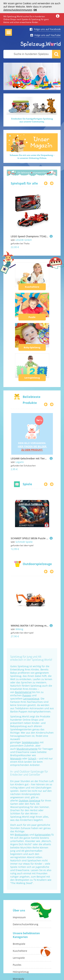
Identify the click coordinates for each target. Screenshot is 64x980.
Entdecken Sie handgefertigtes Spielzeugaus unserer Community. (32, 120)
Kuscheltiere (32, 287)
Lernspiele (19, 958)
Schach (32, 758)
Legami (20, 462)
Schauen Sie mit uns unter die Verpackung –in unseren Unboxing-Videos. (32, 157)
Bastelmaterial (23, 692)
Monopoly (16, 758)
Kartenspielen (43, 835)
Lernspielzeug (32, 378)
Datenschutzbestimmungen (18, 10)
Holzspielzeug (21, 972)
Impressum (19, 917)
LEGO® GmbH (24, 240)
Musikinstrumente (27, 749)
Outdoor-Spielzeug (30, 801)
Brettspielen (22, 835)
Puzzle (32, 317)
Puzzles (17, 965)
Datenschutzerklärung (26, 924)
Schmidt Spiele (24, 542)
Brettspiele (19, 944)
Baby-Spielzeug (32, 347)
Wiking (19, 629)
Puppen (27, 695)
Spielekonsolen (30, 742)
